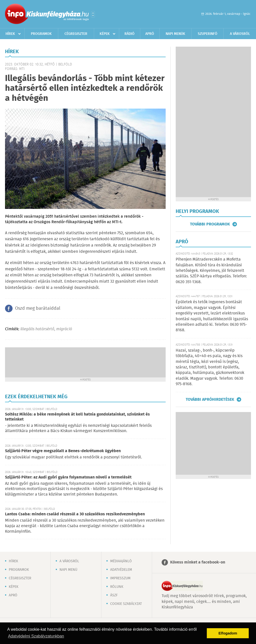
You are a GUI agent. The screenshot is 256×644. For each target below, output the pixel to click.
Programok (41, 34)
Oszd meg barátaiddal (38, 308)
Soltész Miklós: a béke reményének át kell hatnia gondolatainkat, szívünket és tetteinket (77, 417)
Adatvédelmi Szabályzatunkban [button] (36, 636)
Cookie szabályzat (126, 604)
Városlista (93, 14)
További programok (210, 224)
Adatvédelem (121, 570)
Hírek (10, 34)
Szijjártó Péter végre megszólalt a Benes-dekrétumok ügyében (63, 451)
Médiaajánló (121, 561)
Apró (150, 34)
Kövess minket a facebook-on (198, 562)
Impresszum (120, 578)
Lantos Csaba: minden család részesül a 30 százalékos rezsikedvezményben (75, 514)
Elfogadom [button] (228, 633)
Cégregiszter (76, 34)
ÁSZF (114, 595)
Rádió (130, 34)
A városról (240, 34)
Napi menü (68, 570)
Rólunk (117, 587)
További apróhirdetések (210, 399)
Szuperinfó (208, 34)
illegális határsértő (37, 329)
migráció (64, 329)
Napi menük (175, 34)
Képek (105, 34)
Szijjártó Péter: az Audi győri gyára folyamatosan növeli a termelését (68, 477)
